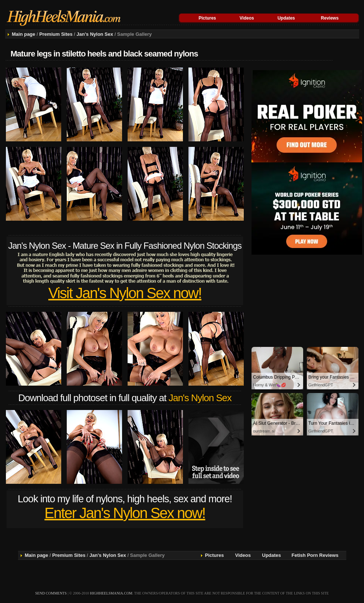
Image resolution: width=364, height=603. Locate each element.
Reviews (330, 18)
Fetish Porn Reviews (315, 555)
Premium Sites (56, 34)
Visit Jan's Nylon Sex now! (125, 293)
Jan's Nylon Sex (95, 34)
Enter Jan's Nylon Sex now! (125, 513)
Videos (247, 18)
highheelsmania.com (111, 593)
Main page (24, 34)
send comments (51, 593)
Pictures (207, 18)
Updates (286, 18)
